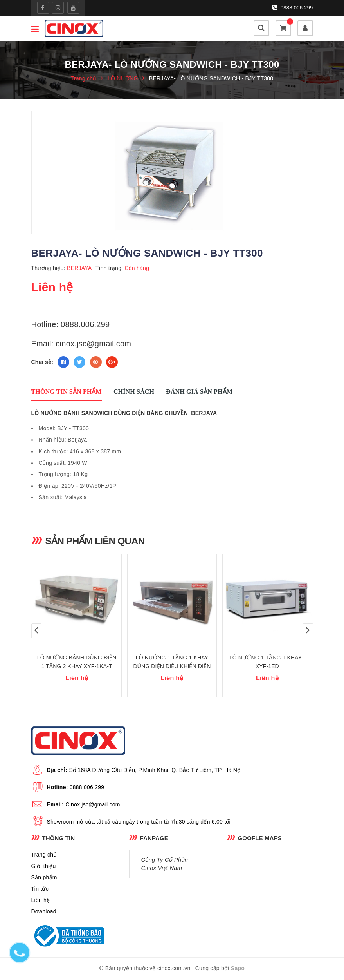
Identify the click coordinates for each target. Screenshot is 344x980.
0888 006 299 (293, 7)
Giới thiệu (44, 866)
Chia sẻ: (42, 362)
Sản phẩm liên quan (95, 541)
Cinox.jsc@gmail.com (93, 805)
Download (44, 912)
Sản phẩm (44, 878)
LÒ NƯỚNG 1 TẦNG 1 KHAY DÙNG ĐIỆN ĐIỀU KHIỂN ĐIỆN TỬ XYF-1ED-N (172, 667)
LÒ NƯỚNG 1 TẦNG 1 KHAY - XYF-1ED (267, 662)
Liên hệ (41, 900)
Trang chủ (44, 855)
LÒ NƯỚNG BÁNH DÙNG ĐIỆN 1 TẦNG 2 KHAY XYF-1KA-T (77, 662)
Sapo (238, 969)
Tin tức (40, 889)
